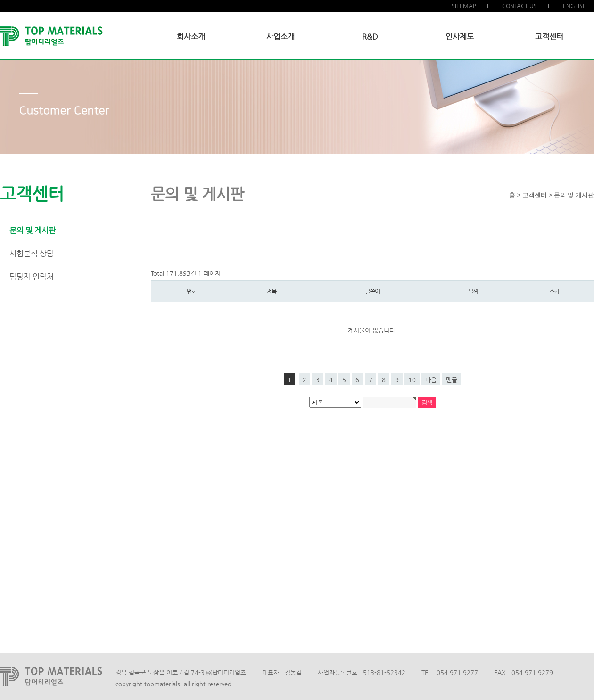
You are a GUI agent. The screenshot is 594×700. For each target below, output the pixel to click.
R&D (370, 37)
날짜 (473, 291)
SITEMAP (464, 6)
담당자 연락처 (32, 276)
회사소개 (191, 37)
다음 (431, 380)
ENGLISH (575, 6)
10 (412, 380)
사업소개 (280, 37)
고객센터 (549, 37)
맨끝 (452, 380)
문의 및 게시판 (33, 230)
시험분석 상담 (32, 253)
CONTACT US (520, 6)
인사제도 (460, 37)
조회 (554, 291)
